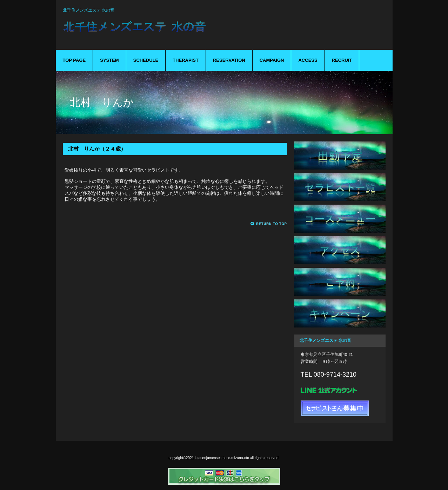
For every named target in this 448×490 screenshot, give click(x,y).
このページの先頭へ (269, 224)
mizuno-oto (172, 31)
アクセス (340, 250)
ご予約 (340, 282)
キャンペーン (340, 313)
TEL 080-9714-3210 (329, 375)
